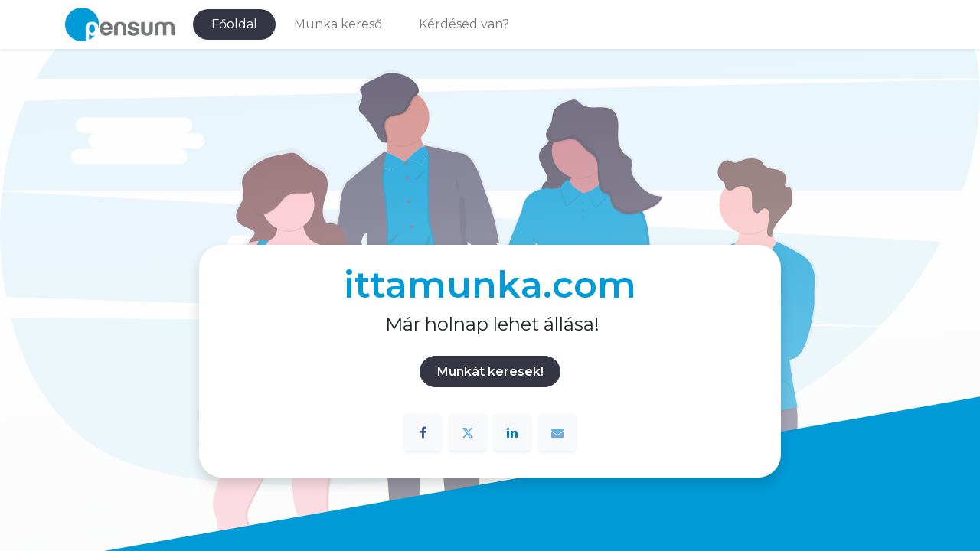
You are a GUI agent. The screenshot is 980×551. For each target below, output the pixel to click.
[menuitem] (234, 24)
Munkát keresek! (490, 372)
